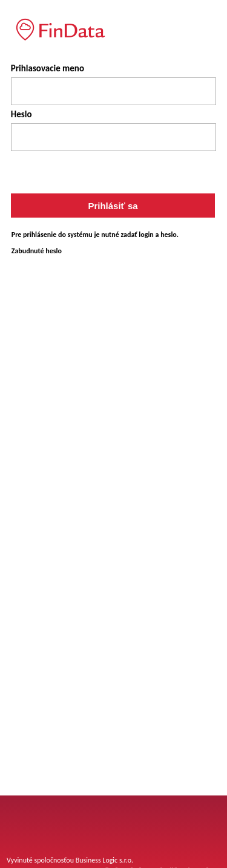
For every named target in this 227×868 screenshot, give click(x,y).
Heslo (21, 114)
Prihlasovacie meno (48, 68)
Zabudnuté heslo (37, 251)
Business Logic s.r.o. (104, 860)
